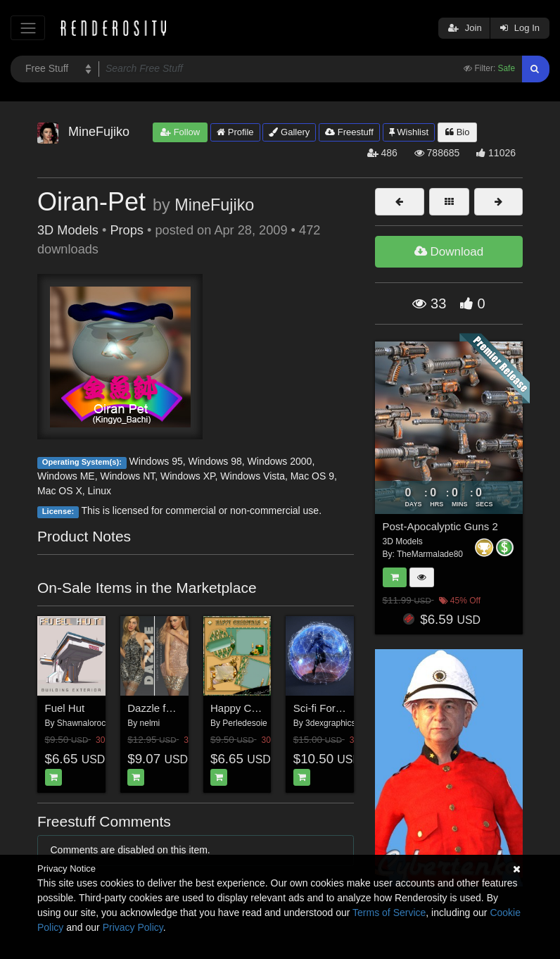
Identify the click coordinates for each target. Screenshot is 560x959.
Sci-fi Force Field (333, 708)
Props (127, 230)
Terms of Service (389, 913)
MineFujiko (214, 205)
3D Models (68, 230)
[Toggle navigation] (28, 28)
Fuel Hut (65, 708)
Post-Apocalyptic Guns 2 (440, 526)
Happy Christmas (251, 708)
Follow (180, 132)
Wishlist (409, 132)
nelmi (150, 723)
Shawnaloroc (81, 723)
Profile (235, 132)
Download (449, 252)
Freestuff (349, 132)
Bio (457, 132)
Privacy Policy (133, 927)
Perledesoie (244, 723)
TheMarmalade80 (430, 554)
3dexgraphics (330, 723)
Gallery (289, 132)
